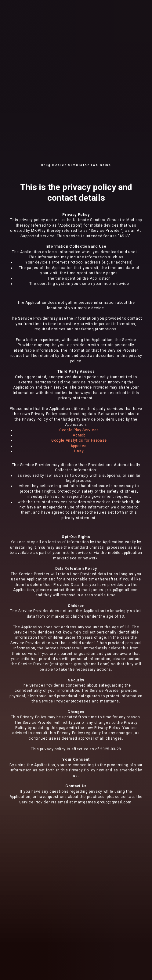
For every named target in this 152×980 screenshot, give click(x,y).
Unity (79, 451)
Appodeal (79, 446)
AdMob (79, 435)
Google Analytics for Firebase (79, 440)
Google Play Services (79, 430)
